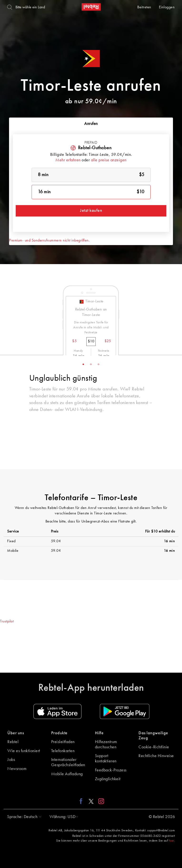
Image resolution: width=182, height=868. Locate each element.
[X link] (91, 801)
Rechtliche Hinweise (156, 756)
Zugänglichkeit (108, 779)
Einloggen (167, 7)
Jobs (11, 760)
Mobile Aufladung (67, 774)
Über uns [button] (16, 733)
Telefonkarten (63, 751)
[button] (23, 817)
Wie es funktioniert (24, 751)
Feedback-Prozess (111, 770)
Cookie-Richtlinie (154, 747)
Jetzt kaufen (91, 211)
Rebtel (13, 742)
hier (172, 841)
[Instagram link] (100, 801)
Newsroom (17, 769)
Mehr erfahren (68, 160)
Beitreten (144, 7)
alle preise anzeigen (109, 160)
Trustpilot (7, 621)
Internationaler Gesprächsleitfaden (68, 762)
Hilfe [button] (99, 733)
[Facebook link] (82, 801)
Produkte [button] (59, 733)
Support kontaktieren (106, 759)
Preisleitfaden (63, 742)
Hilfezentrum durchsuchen (106, 745)
